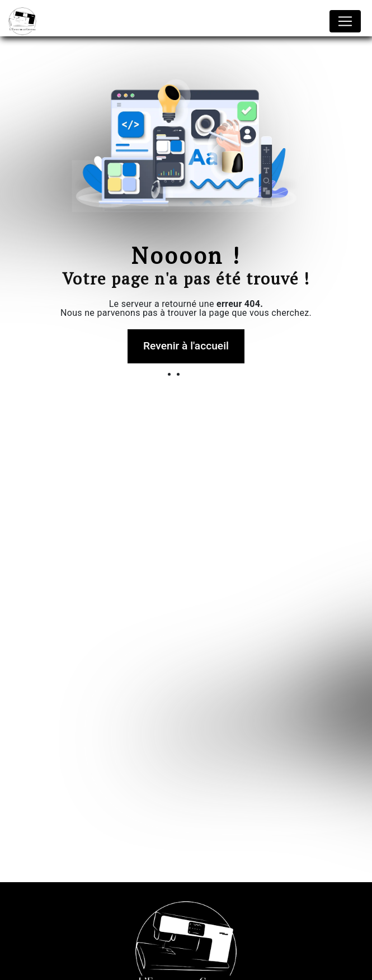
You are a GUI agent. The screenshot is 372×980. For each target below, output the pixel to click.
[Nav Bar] (345, 21)
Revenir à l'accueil (186, 346)
